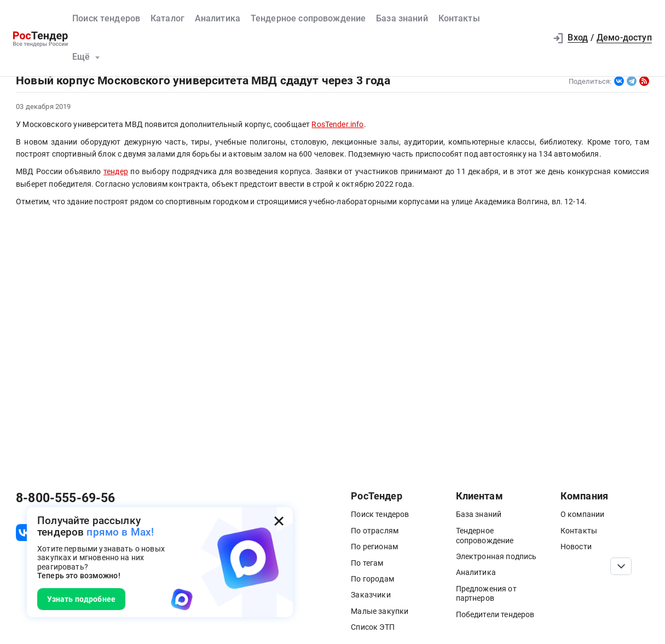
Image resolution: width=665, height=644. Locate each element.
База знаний (402, 19)
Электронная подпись (496, 556)
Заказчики (371, 595)
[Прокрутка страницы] (621, 566)
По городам (372, 579)
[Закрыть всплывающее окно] (279, 521)
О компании (583, 514)
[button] (534, 38)
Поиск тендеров (106, 19)
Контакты (459, 19)
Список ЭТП (373, 627)
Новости (576, 547)
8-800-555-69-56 (65, 498)
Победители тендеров (495, 614)
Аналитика (218, 19)
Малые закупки (380, 611)
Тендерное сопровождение (308, 19)
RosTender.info (337, 124)
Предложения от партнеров (486, 594)
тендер (116, 171)
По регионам (374, 547)
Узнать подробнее (82, 599)
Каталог (167, 19)
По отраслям (375, 531)
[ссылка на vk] (24, 533)
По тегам (367, 563)
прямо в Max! (120, 532)
